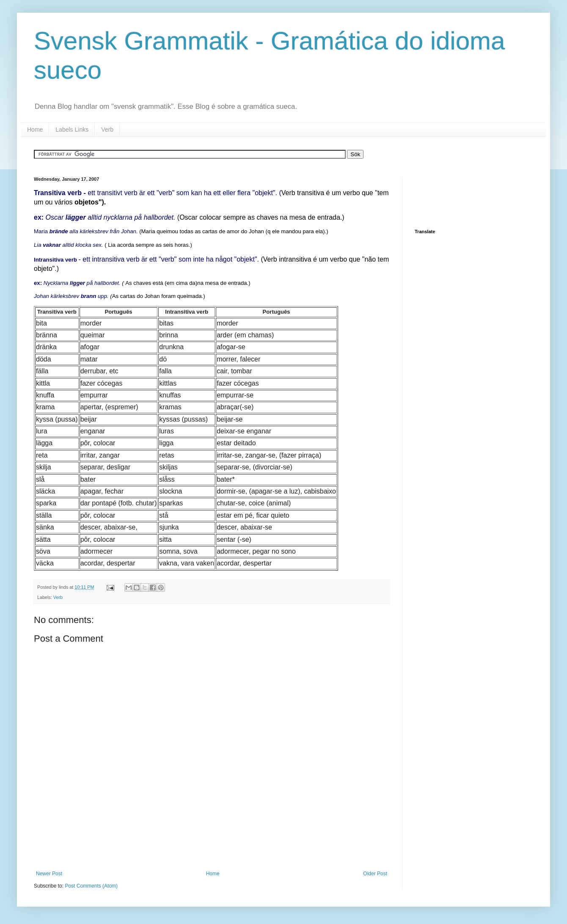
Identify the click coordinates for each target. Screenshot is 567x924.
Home (35, 130)
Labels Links (72, 130)
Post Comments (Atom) (91, 886)
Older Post (375, 874)
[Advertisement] (212, 847)
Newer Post (49, 874)
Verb (107, 130)
